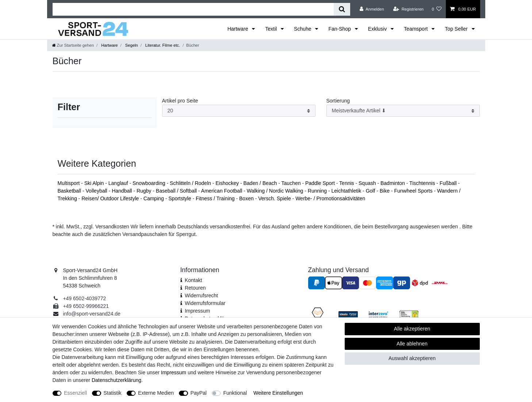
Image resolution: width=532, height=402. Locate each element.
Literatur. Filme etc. (162, 45)
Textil (272, 29)
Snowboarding (150, 183)
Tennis (347, 183)
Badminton (393, 183)
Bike (385, 191)
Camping (154, 198)
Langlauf (119, 183)
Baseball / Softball (177, 191)
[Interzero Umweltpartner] (378, 314)
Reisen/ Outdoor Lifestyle (111, 198)
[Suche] (342, 9)
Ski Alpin (95, 183)
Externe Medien (156, 393)
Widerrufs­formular (205, 303)
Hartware (239, 29)
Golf (371, 191)
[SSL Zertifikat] (409, 314)
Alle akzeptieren (412, 329)
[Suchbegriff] (193, 9)
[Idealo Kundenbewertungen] (348, 314)
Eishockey (228, 183)
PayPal (199, 393)
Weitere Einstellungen (278, 393)
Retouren (195, 288)
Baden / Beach (261, 183)
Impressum (197, 311)
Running (318, 191)
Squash (368, 183)
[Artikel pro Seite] (239, 111)
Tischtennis (423, 183)
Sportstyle (180, 198)
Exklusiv (378, 29)
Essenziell (75, 393)
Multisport (70, 183)
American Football (223, 191)
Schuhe (303, 29)
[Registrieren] (408, 9)
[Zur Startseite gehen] (73, 45)
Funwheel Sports (414, 191)
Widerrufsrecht (201, 295)
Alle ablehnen (412, 344)
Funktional (235, 393)
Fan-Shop (340, 29)
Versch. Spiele (275, 198)
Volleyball (97, 191)
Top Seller (457, 29)
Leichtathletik (347, 191)
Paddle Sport (321, 183)
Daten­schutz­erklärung (116, 380)
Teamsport (416, 29)
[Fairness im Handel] (318, 314)
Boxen (247, 198)
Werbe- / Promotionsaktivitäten (330, 198)
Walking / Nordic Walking (276, 191)
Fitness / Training (216, 198)
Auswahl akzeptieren (412, 358)
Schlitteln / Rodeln (191, 183)
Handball (123, 191)
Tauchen (292, 183)
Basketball (70, 191)
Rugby (145, 191)
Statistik (113, 393)
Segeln (131, 45)
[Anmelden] (372, 9)
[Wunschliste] (437, 9)
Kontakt (193, 280)
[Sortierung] (403, 111)
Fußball (449, 183)
